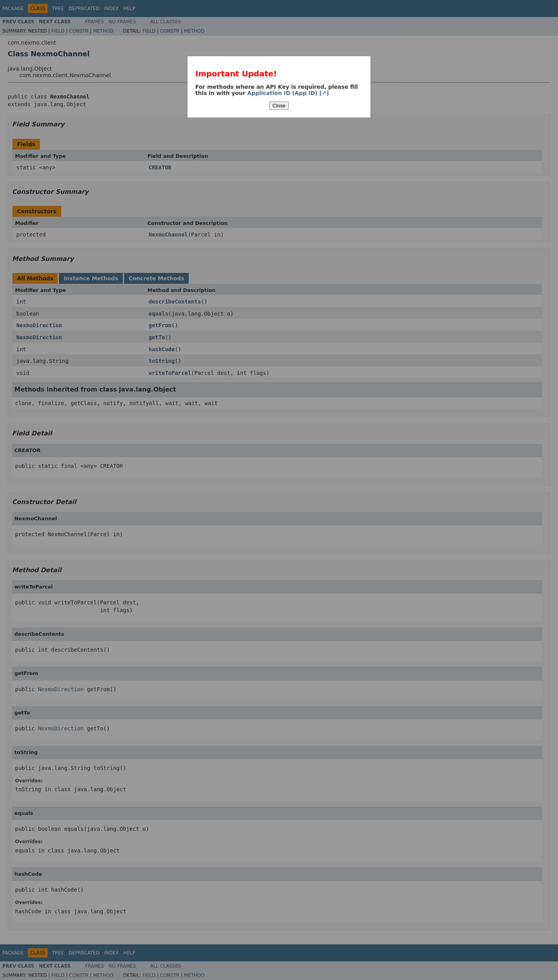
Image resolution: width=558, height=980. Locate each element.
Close (279, 106)
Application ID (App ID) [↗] (288, 93)
